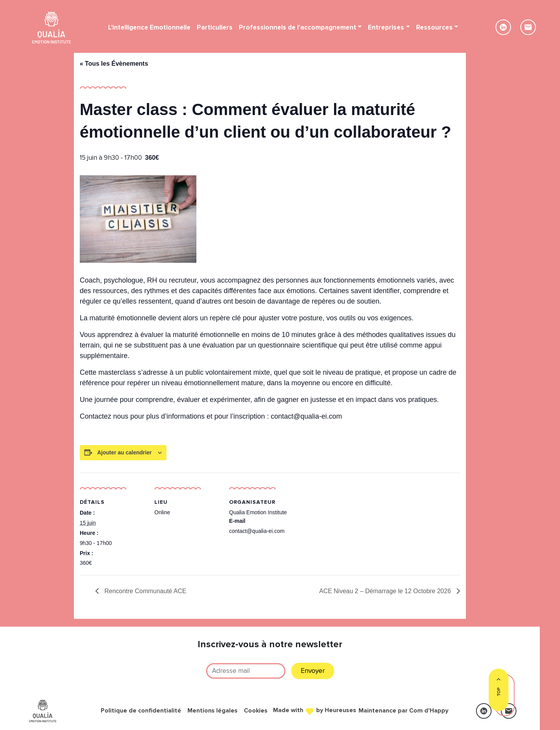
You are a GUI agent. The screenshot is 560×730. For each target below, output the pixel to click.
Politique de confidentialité (141, 711)
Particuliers (215, 27)
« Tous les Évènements (114, 64)
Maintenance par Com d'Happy (403, 711)
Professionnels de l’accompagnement (297, 27)
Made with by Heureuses (314, 710)
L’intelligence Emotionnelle (149, 27)
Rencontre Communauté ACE (144, 591)
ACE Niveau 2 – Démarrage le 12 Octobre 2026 (386, 591)
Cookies (256, 711)
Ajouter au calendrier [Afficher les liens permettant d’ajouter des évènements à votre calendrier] (124, 452)
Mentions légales (213, 711)
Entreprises (386, 27)
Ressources (434, 27)
